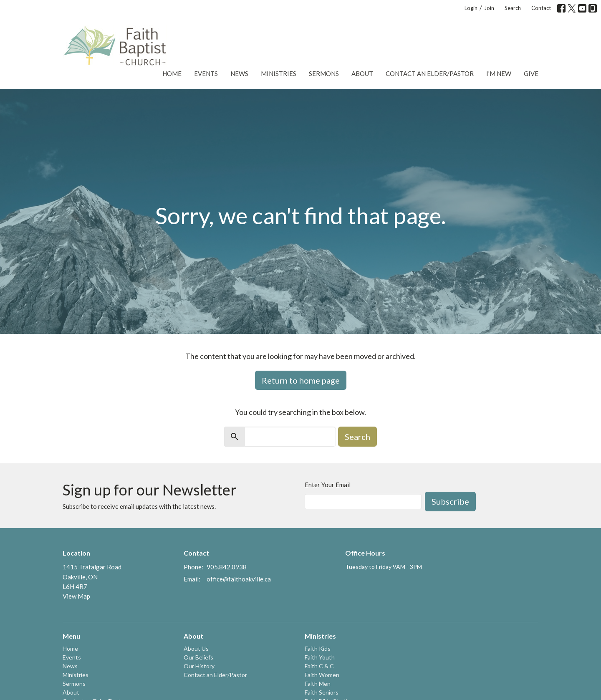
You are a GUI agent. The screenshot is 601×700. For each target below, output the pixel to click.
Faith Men (318, 684)
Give (531, 73)
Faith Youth (320, 657)
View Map (76, 596)
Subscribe (450, 501)
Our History (199, 666)
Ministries (279, 73)
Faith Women (322, 675)
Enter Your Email (328, 485)
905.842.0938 (227, 567)
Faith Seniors (322, 692)
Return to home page (301, 380)
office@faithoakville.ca (239, 579)
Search (513, 8)
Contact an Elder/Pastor (430, 73)
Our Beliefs (198, 657)
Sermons (324, 73)
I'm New (499, 73)
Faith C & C (319, 666)
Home (172, 73)
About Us (196, 648)
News (239, 73)
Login (471, 8)
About (362, 73)
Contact (541, 8)
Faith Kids (318, 648)
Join (489, 8)
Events (206, 73)
